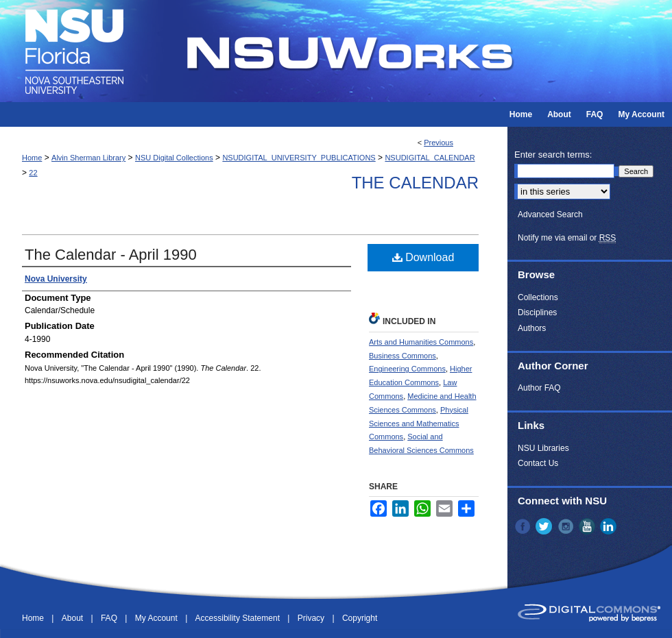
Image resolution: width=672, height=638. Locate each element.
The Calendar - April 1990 (111, 255)
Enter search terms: (553, 155)
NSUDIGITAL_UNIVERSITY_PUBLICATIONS (299, 158)
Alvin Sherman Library (88, 158)
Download (423, 257)
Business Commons (403, 356)
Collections (538, 297)
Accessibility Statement (239, 618)
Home (32, 158)
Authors (532, 328)
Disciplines (537, 312)
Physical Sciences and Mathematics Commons (419, 424)
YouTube (588, 526)
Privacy (312, 618)
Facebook (524, 526)
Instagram (567, 526)
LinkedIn (610, 526)
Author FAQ (539, 388)
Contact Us (538, 463)
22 (33, 173)
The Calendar (415, 183)
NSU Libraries (543, 448)
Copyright (360, 618)
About (74, 618)
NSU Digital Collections (174, 158)
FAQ (110, 618)
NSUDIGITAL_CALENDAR (430, 158)
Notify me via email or (567, 238)
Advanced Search (550, 214)
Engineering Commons (407, 369)
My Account (157, 618)
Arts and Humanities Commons (421, 342)
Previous (439, 143)
